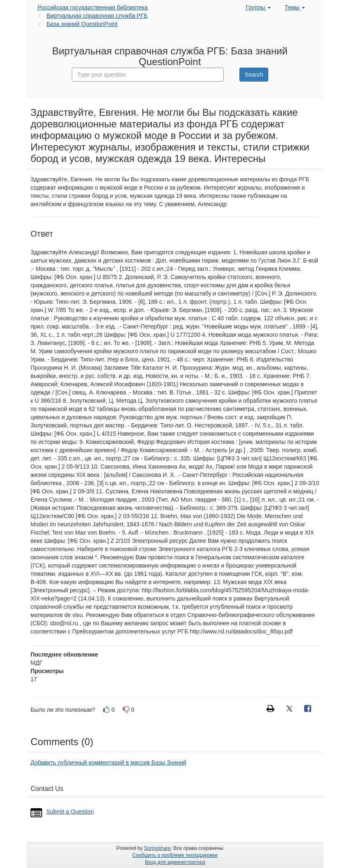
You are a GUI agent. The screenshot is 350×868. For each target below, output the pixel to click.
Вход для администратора (175, 862)
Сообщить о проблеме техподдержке (175, 855)
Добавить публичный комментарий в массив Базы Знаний (108, 762)
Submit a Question (70, 812)
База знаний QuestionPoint (82, 24)
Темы (295, 7)
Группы (258, 7)
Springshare (157, 848)
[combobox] (148, 75)
